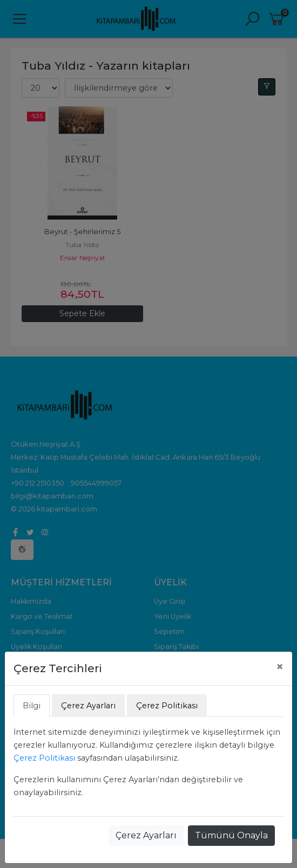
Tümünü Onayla (231, 835)
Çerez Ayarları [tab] (88, 706)
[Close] (280, 667)
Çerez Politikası (44, 758)
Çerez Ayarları (146, 835)
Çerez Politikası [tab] (167, 706)
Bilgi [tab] (32, 706)
